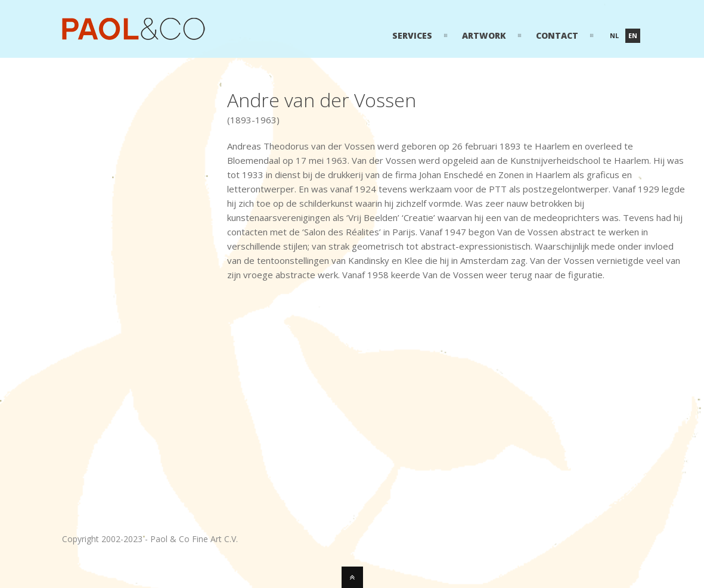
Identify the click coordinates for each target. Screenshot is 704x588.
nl (614, 35)
